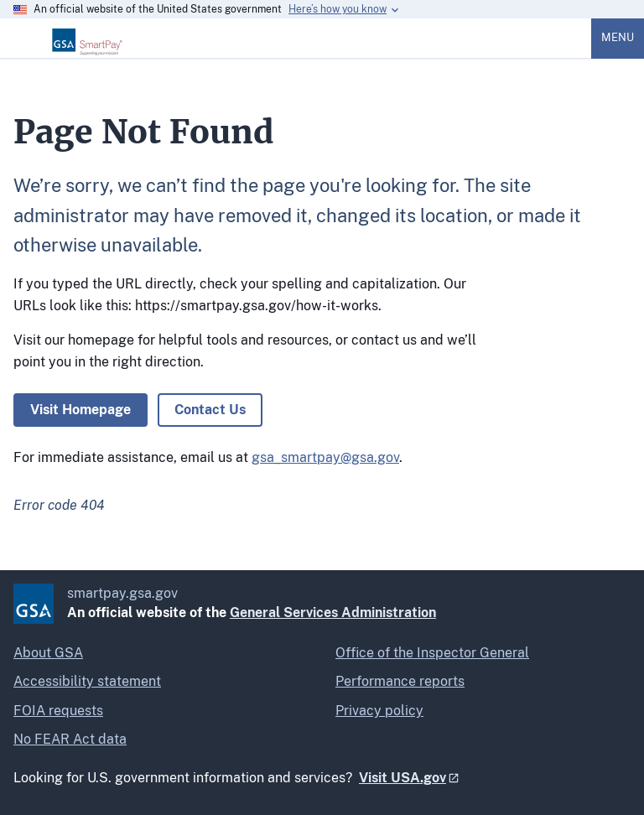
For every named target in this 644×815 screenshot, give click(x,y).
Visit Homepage (80, 410)
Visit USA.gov (402, 778)
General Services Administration (333, 613)
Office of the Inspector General (432, 653)
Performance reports (400, 681)
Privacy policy (379, 711)
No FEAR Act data (70, 739)
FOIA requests (58, 711)
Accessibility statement (87, 681)
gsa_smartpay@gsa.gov (325, 457)
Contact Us (210, 410)
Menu (618, 37)
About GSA (48, 653)
